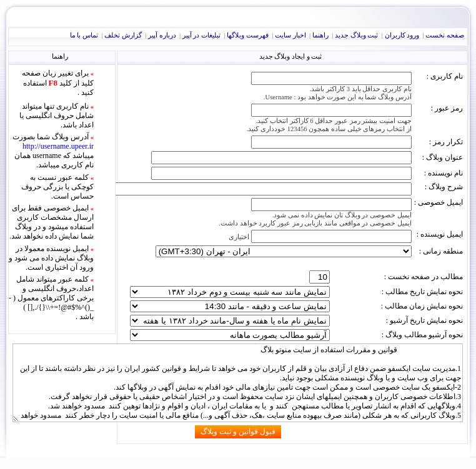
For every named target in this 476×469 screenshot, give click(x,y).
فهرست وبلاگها (248, 35)
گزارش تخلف (123, 35)
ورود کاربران (402, 35)
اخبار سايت (290, 35)
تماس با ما (84, 35)
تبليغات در (201, 35)
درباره (162, 35)
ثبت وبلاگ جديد (356, 35)
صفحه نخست (445, 35)
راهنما (320, 35)
